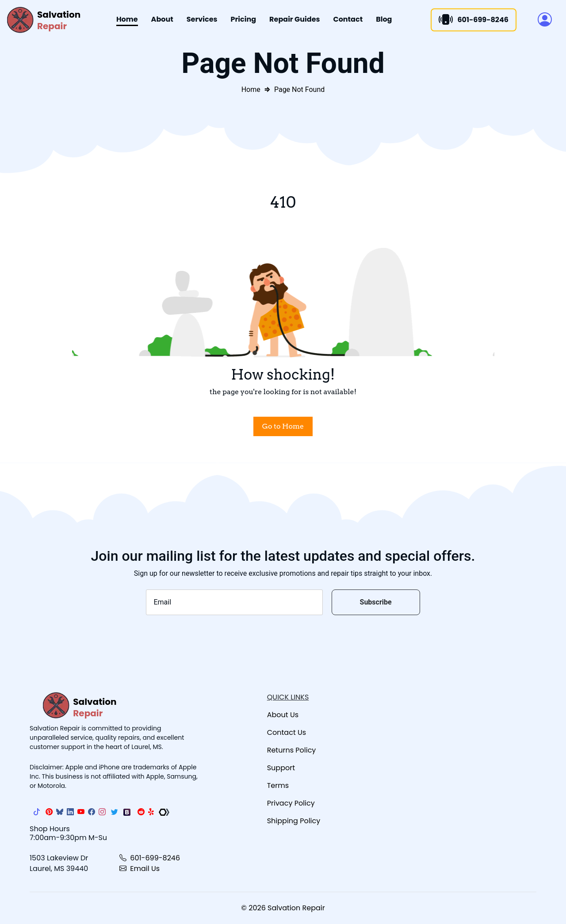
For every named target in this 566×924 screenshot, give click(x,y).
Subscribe (376, 602)
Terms (278, 785)
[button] (545, 20)
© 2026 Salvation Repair (283, 908)
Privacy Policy (291, 803)
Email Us (140, 869)
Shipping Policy (294, 821)
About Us (283, 715)
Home (127, 19)
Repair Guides (294, 19)
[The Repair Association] (164, 812)
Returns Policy (292, 750)
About (162, 19)
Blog (384, 19)
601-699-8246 (150, 858)
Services (202, 19)
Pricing (244, 19)
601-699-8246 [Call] (474, 20)
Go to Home (283, 426)
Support (281, 768)
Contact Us (287, 732)
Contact (348, 19)
